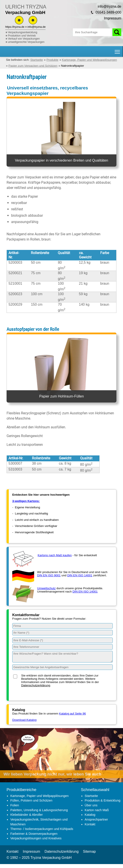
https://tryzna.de (15, 27)
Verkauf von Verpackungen (24, 39)
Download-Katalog (24, 720)
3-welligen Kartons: (26, 501)
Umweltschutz (47, 588)
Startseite (91, 796)
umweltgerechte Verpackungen (26, 42)
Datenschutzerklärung (36, 685)
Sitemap (89, 851)
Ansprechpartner (96, 819)
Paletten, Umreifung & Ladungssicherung (39, 810)
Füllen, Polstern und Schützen (31, 800)
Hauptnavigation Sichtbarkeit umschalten (118, 50)
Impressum (113, 18)
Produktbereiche (21, 790)
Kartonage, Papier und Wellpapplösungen (39, 796)
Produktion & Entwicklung (103, 800)
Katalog (90, 815)
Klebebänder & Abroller (26, 815)
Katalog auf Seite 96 (72, 714)
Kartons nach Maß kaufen (55, 555)
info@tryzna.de (37, 27)
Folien (15, 805)
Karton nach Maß (97, 810)
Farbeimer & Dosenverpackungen (34, 834)
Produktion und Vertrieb (22, 36)
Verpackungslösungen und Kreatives (36, 838)
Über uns (91, 805)
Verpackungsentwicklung (23, 32)
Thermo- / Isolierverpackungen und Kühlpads (42, 829)
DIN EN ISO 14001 (80, 575)
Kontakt (90, 824)
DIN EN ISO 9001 (49, 575)
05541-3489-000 (108, 12)
